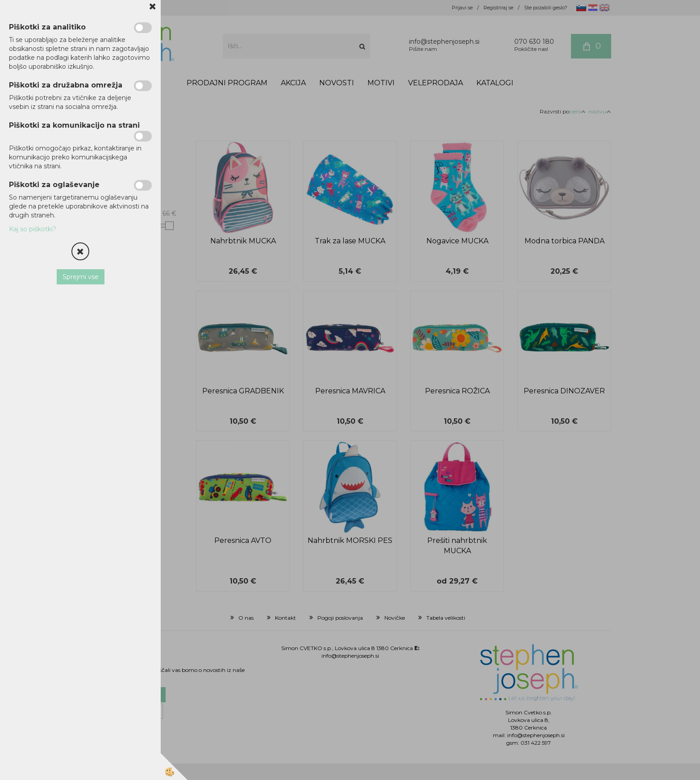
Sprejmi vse (81, 277)
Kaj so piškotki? (33, 229)
